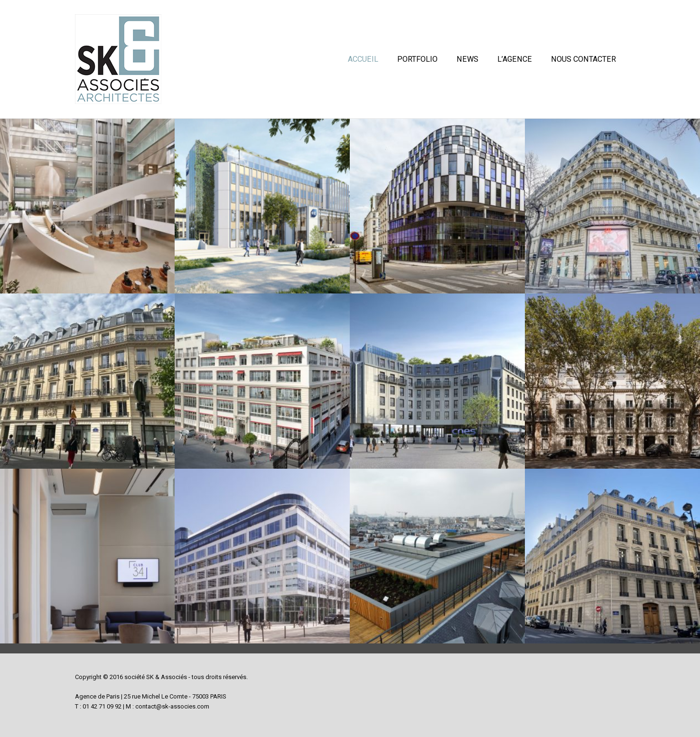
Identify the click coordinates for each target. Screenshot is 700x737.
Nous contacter (583, 60)
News (467, 60)
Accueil (363, 60)
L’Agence (515, 60)
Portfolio (417, 60)
